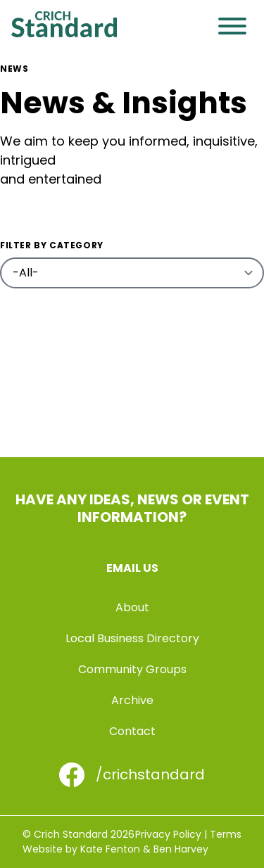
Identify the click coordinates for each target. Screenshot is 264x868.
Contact (132, 731)
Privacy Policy (168, 834)
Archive (132, 700)
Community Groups (132, 669)
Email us (132, 568)
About (132, 607)
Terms (226, 834)
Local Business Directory (132, 638)
